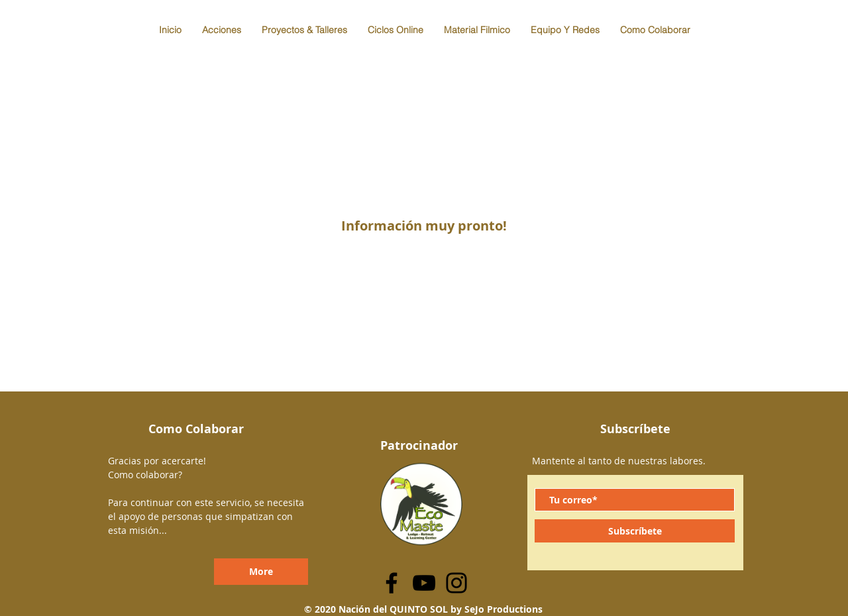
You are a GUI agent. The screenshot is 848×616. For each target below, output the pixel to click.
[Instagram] (456, 583)
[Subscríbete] (635, 531)
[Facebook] (392, 583)
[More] (261, 572)
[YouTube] (424, 583)
